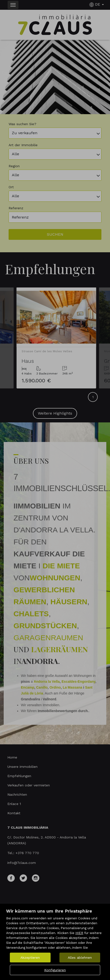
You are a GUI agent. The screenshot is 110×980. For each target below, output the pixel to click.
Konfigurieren (55, 970)
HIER (79, 933)
